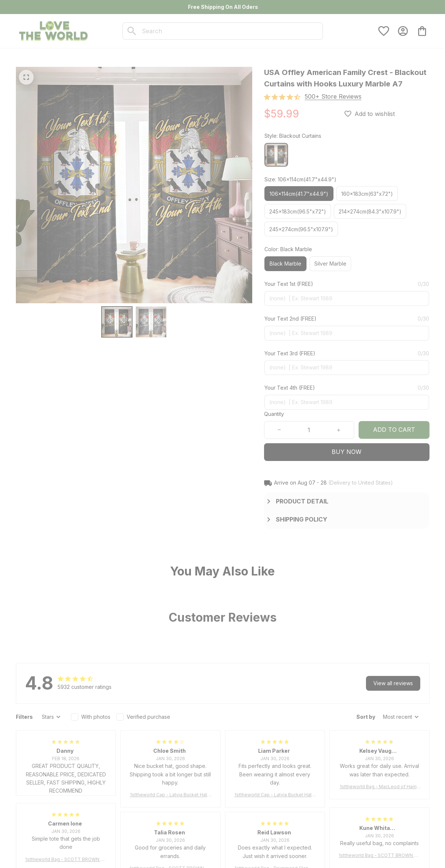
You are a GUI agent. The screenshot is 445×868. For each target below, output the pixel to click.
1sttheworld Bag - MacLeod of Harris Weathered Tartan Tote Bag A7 (379, 787)
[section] (333, 97)
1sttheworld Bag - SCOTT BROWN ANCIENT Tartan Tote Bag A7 (66, 860)
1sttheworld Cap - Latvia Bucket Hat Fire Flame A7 (170, 795)
